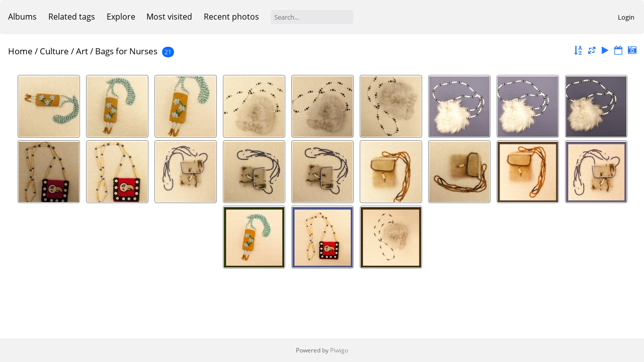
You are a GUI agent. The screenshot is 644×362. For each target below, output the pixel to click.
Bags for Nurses (126, 51)
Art (82, 51)
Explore (121, 17)
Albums (22, 17)
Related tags (72, 17)
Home (20, 51)
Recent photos (231, 17)
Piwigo (339, 350)
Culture (54, 51)
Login (626, 17)
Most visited (169, 17)
